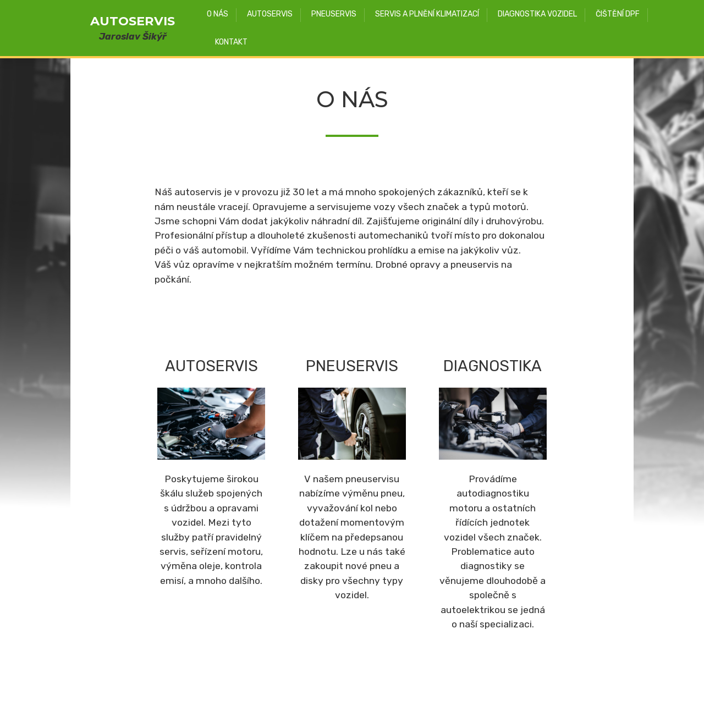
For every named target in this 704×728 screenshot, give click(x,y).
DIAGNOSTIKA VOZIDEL (537, 14)
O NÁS (218, 14)
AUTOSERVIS (133, 21)
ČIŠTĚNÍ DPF (618, 14)
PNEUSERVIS (334, 14)
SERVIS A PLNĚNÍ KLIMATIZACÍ (427, 14)
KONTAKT (231, 42)
